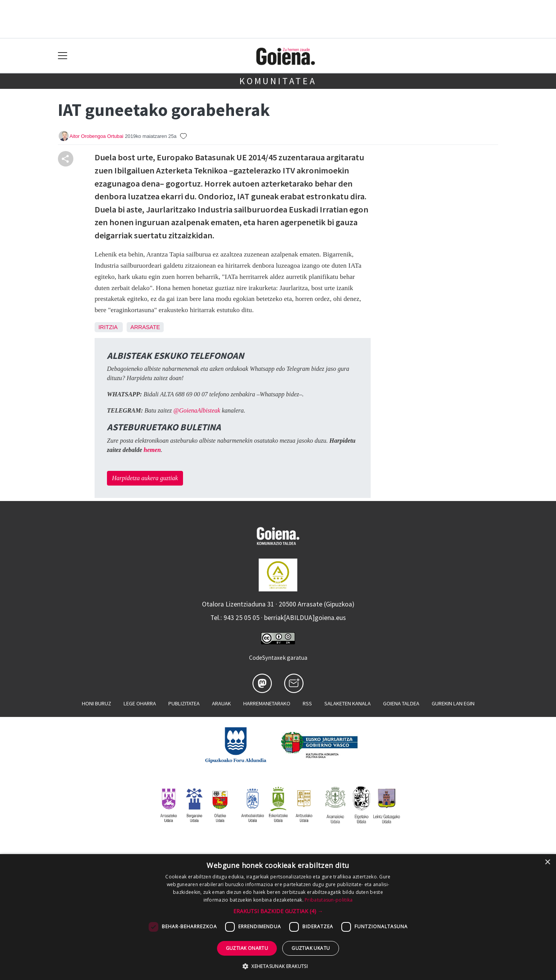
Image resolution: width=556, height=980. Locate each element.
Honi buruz (97, 703)
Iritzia (108, 327)
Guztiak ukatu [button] (311, 948)
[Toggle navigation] (63, 56)
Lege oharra (140, 703)
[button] (278, 911)
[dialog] (278, 917)
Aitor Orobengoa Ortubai (96, 136)
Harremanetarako (267, 703)
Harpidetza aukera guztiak (145, 478)
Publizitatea (184, 703)
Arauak (221, 703)
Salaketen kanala (347, 703)
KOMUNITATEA (278, 81)
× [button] (547, 862)
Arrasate (145, 327)
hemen (152, 450)
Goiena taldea (401, 703)
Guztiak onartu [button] (247, 948)
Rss (307, 703)
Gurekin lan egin (453, 703)
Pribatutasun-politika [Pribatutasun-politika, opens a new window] (329, 900)
